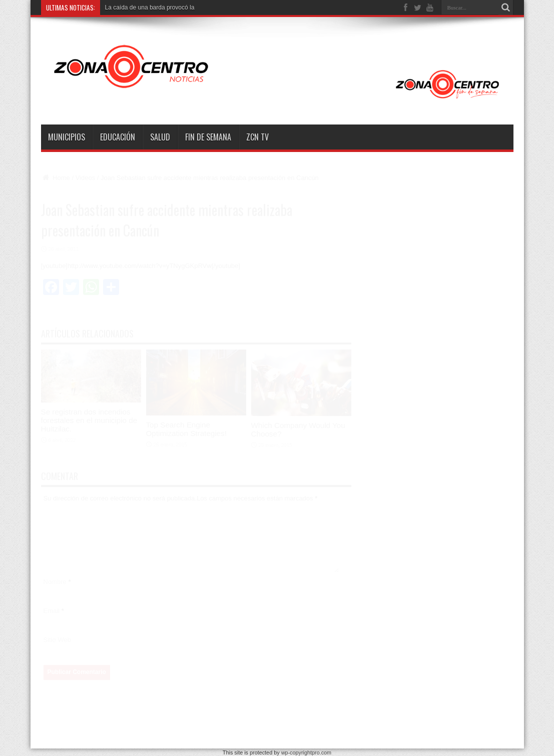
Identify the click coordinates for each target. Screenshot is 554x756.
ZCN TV (257, 137)
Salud (160, 137)
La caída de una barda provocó (147, 7)
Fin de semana (208, 137)
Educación (118, 137)
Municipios (67, 137)
